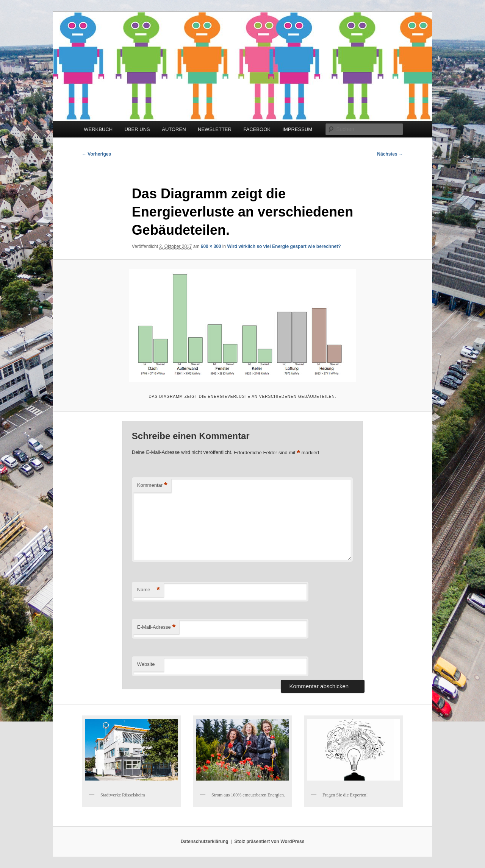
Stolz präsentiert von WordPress (269, 842)
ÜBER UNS (137, 129)
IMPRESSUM (297, 129)
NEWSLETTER (215, 129)
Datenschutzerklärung (205, 842)
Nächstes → (390, 154)
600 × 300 (211, 246)
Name (149, 590)
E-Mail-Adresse (156, 627)
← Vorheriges (96, 154)
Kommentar (152, 485)
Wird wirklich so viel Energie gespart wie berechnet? (284, 246)
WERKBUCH (98, 129)
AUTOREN (174, 129)
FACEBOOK (257, 129)
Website (146, 664)
